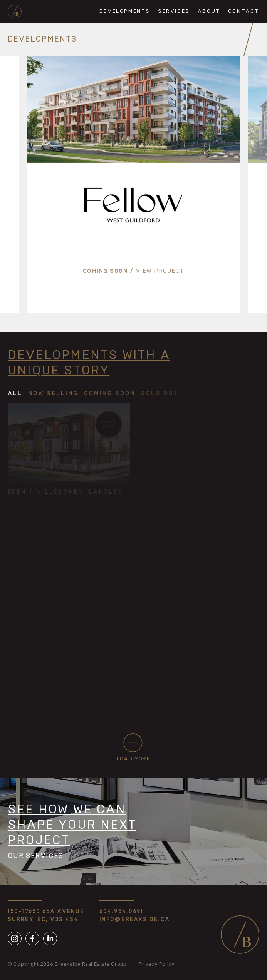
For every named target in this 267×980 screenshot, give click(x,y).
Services (174, 11)
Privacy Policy (157, 964)
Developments (125, 11)
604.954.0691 (121, 912)
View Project (160, 271)
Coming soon (105, 271)
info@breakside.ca (135, 920)
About (209, 11)
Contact (244, 11)
